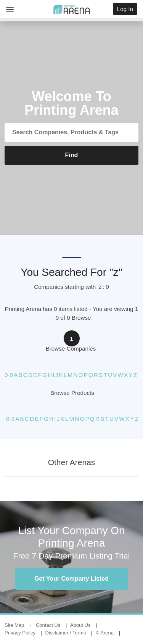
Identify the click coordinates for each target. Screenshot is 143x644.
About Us (80, 625)
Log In (125, 9)
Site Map (14, 625)
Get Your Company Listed (71, 579)
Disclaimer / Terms (66, 633)
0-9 (9, 375)
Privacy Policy (20, 633)
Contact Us (48, 625)
